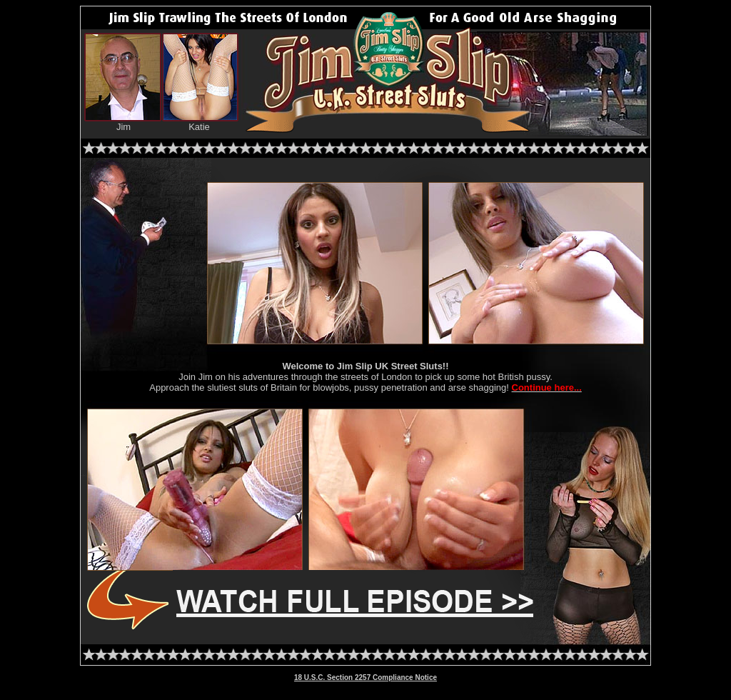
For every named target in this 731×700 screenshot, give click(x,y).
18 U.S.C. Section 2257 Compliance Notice (365, 677)
